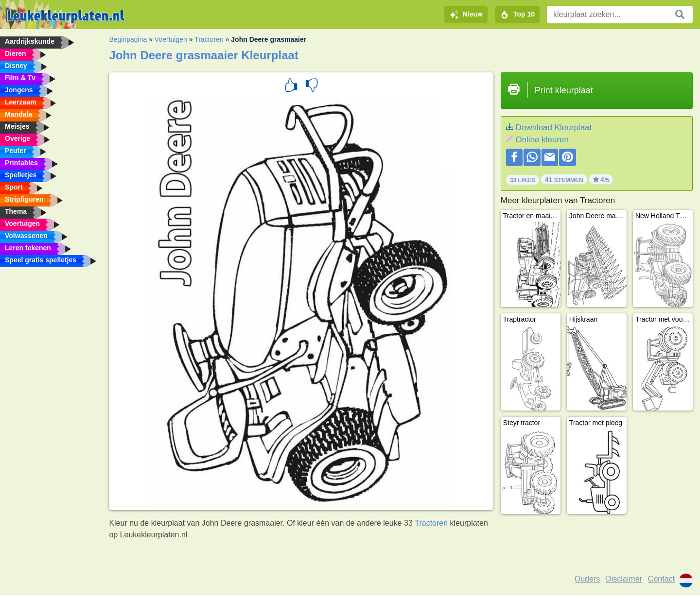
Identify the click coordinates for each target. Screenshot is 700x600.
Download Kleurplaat (553, 128)
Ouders (587, 579)
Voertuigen (171, 39)
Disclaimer (624, 579)
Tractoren (209, 39)
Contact (661, 579)
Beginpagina (128, 39)
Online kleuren (542, 140)
